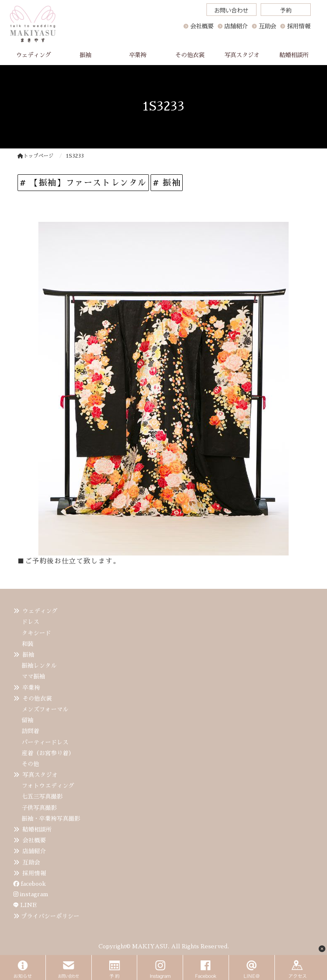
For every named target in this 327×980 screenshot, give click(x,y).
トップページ (35, 156)
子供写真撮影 (39, 808)
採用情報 (34, 873)
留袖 (28, 720)
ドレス (30, 622)
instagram (31, 894)
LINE (29, 905)
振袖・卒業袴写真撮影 (51, 819)
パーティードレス (45, 742)
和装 (28, 644)
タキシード (36, 633)
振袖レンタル (39, 666)
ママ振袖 (33, 676)
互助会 (31, 862)
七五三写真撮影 (42, 797)
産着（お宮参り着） (48, 753)
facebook (30, 884)
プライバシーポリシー (50, 916)
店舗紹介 (34, 851)
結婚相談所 (37, 829)
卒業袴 (31, 688)
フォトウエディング (48, 786)
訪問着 (30, 731)
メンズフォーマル (45, 709)
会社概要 (202, 26)
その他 (30, 764)
